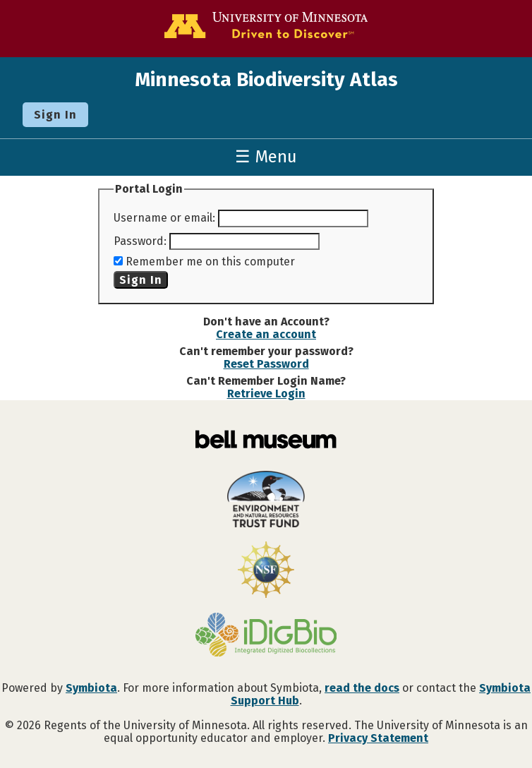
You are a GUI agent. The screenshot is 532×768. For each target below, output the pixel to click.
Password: (140, 241)
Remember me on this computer (210, 262)
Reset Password (266, 364)
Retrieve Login (266, 394)
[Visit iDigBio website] (266, 636)
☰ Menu (266, 157)
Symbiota (91, 688)
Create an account (266, 334)
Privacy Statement (378, 738)
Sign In (55, 115)
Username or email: (164, 218)
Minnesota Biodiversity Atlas (266, 79)
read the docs (362, 688)
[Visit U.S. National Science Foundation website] (266, 571)
